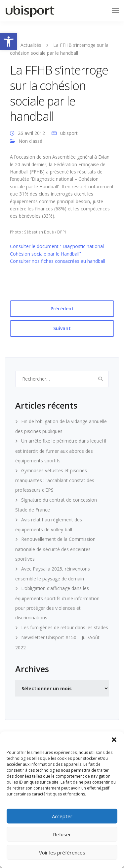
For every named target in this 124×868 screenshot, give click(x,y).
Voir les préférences (62, 852)
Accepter (62, 816)
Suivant (62, 328)
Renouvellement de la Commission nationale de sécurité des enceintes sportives (55, 549)
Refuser (62, 834)
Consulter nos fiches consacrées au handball (58, 261)
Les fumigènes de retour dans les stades (65, 627)
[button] (9, 42)
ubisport (69, 133)
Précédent (62, 309)
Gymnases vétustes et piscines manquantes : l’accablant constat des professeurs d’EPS (55, 480)
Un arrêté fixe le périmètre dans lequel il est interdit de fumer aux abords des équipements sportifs (61, 451)
